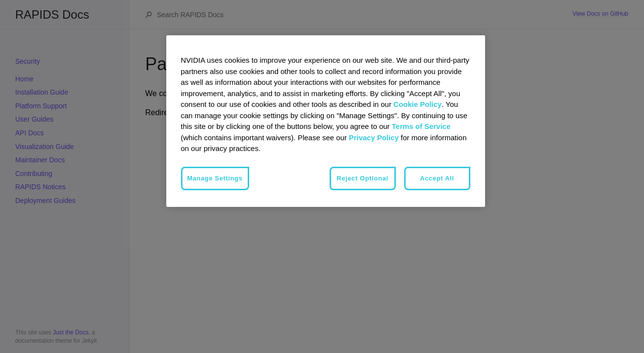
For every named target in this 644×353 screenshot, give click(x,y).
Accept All (437, 178)
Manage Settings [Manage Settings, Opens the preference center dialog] (215, 178)
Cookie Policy (417, 104)
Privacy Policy (374, 138)
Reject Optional (363, 178)
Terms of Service (421, 126)
